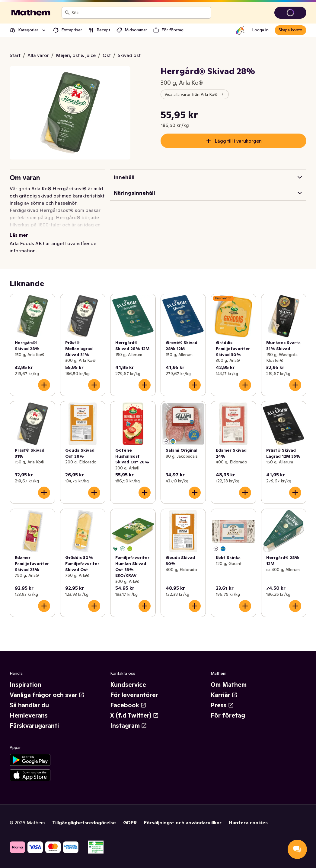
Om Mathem (229, 685)
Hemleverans (29, 715)
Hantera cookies (248, 822)
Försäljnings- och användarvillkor (183, 822)
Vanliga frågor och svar (47, 695)
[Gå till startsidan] (31, 13)
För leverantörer (134, 695)
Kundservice (128, 685)
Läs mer (19, 235)
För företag (228, 715)
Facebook (128, 705)
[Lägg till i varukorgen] (44, 385)
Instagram (129, 726)
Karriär (224, 695)
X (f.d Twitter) (134, 715)
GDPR (130, 822)
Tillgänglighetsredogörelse (84, 822)
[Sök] (67, 13)
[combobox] (140, 13)
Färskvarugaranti (34, 726)
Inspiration (26, 685)
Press (222, 705)
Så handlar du (29, 705)
